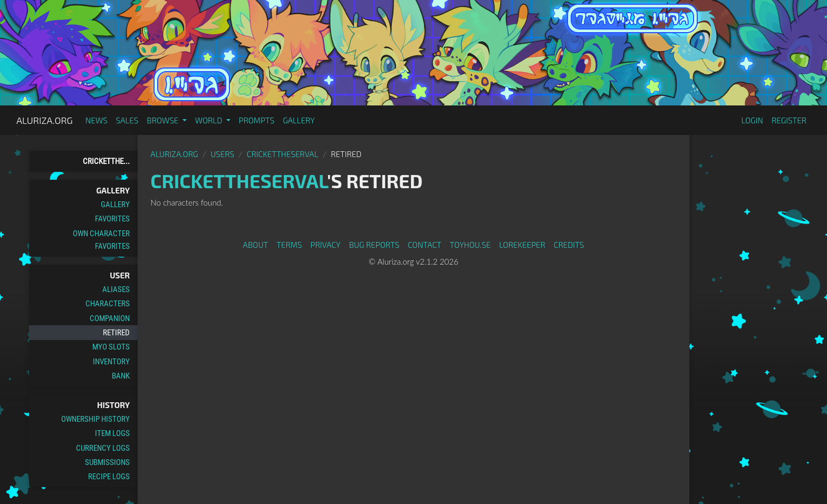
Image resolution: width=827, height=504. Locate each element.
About (256, 245)
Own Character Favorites (101, 240)
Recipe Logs (109, 477)
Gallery (299, 120)
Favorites (112, 219)
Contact (425, 245)
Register (789, 120)
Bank (121, 376)
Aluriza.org (45, 120)
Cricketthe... (106, 161)
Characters (108, 304)
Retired (116, 333)
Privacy (326, 245)
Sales (127, 120)
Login (752, 120)
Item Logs (112, 433)
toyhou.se (470, 245)
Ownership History (95, 419)
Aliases (116, 289)
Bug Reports (374, 245)
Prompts (257, 120)
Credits (569, 245)
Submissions (107, 462)
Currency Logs (103, 448)
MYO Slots (111, 347)
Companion (110, 318)
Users (222, 154)
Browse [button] (163, 120)
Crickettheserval (283, 154)
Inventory (111, 362)
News (97, 120)
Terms (289, 245)
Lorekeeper (522, 245)
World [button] (210, 120)
